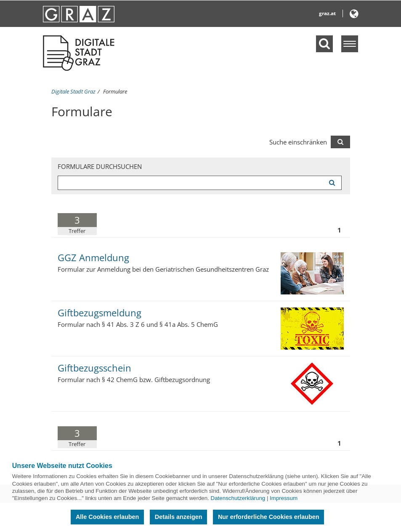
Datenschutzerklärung (238, 498)
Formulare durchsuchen (100, 166)
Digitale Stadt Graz (73, 91)
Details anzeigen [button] (179, 517)
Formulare (115, 91)
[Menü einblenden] (350, 44)
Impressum (284, 498)
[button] (354, 15)
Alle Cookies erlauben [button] (107, 517)
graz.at (327, 13)
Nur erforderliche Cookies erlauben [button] (269, 517)
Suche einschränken (298, 142)
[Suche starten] (332, 183)
